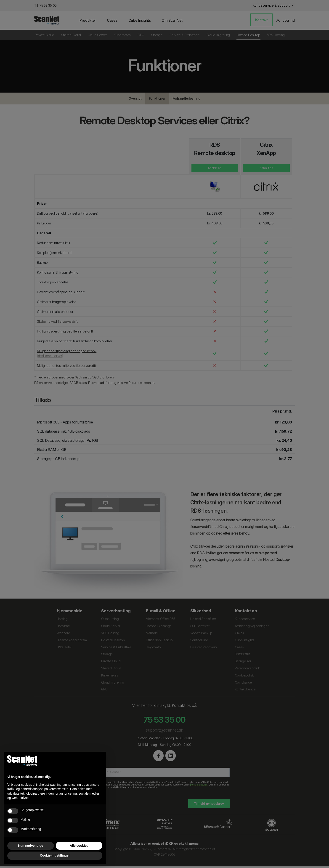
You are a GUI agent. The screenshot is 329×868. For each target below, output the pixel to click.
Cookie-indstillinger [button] (55, 855)
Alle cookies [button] (79, 846)
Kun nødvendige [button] (31, 846)
